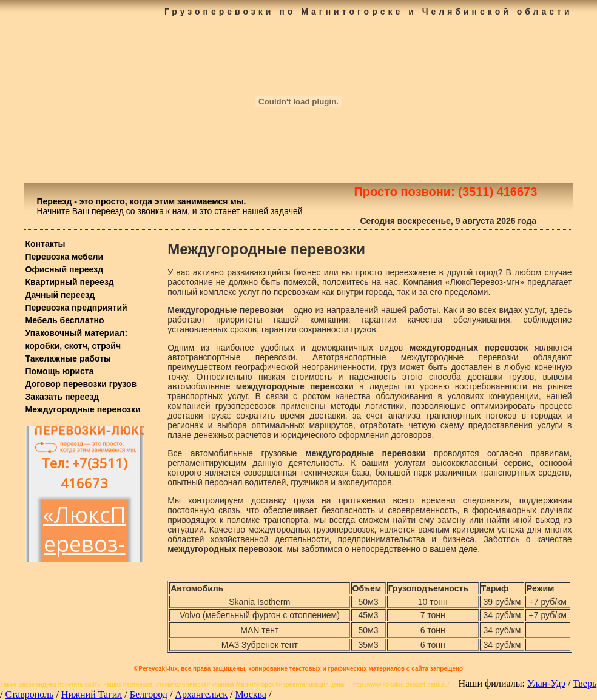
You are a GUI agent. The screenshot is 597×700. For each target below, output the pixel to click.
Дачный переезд (60, 295)
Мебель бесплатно (65, 320)
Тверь (585, 683)
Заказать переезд (62, 397)
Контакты (46, 244)
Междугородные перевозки (83, 409)
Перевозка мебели (65, 257)
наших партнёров (128, 685)
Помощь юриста (60, 371)
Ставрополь (29, 694)
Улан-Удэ (546, 683)
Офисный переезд (65, 269)
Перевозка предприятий (76, 308)
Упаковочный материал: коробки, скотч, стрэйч (77, 339)
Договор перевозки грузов (81, 384)
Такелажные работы (68, 358)
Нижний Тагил (92, 694)
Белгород (149, 694)
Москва (251, 694)
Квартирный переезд (70, 282)
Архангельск (201, 694)
